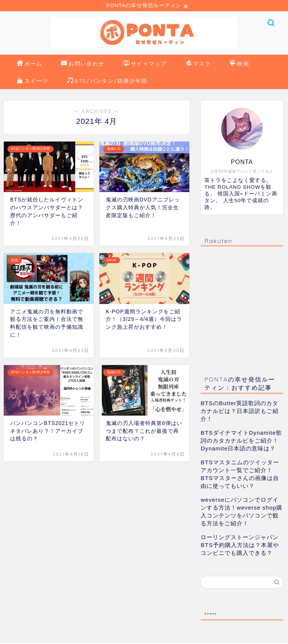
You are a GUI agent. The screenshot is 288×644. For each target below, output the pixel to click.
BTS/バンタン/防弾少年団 (107, 82)
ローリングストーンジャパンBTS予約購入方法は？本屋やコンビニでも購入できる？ (240, 546)
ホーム (30, 65)
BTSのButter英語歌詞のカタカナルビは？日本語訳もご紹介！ (240, 412)
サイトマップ (145, 65)
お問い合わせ (83, 65)
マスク (198, 65)
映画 (240, 65)
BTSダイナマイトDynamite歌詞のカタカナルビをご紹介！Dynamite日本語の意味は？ (241, 442)
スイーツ (33, 82)
